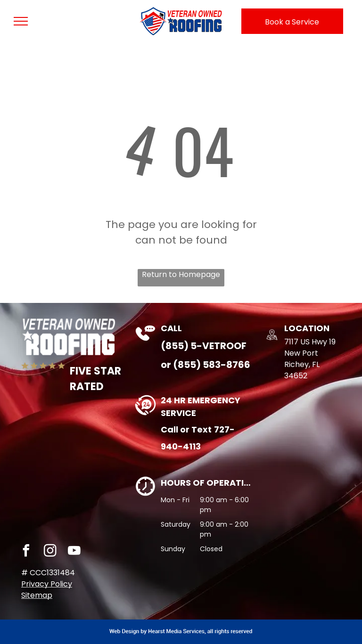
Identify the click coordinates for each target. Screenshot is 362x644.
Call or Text (186, 429)
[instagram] (50, 552)
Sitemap (37, 595)
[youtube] (74, 552)
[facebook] (26, 552)
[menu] (21, 21)
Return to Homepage (181, 274)
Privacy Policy (47, 584)
